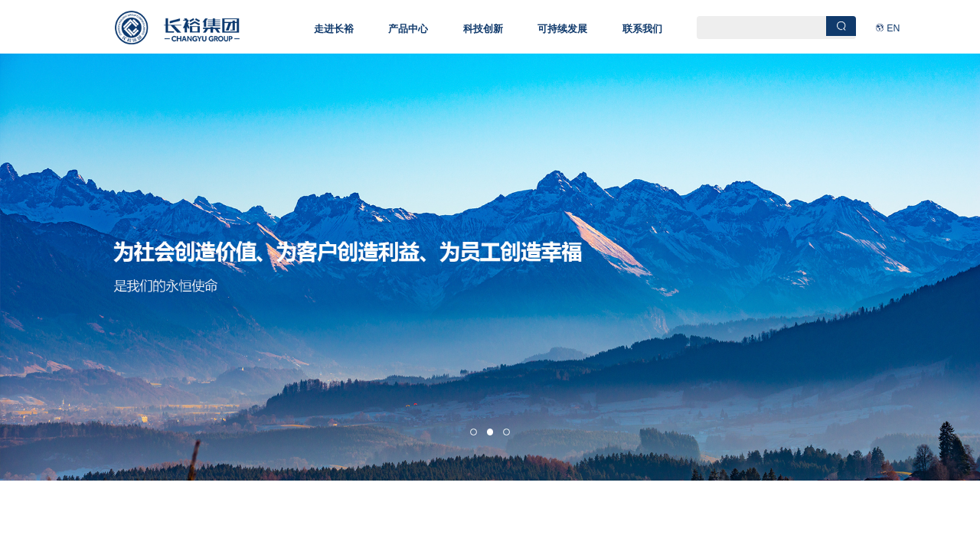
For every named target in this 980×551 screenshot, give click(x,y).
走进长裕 (334, 29)
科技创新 (483, 29)
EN (893, 28)
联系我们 (642, 29)
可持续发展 (562, 29)
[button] (474, 432)
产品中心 (408, 29)
